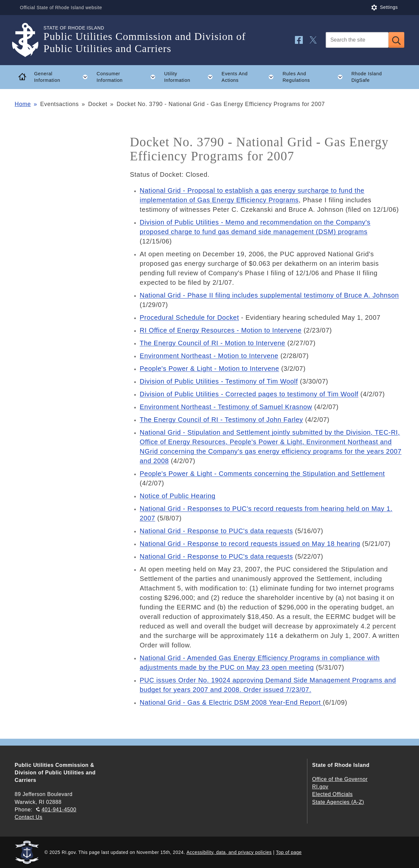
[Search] (357, 40)
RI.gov (320, 787)
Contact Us (29, 817)
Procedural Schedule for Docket (189, 317)
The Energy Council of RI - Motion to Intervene (213, 343)
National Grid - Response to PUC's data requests (216, 531)
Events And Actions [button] (250, 77)
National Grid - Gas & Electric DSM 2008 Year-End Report (231, 702)
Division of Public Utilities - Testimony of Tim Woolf (219, 381)
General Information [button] (63, 77)
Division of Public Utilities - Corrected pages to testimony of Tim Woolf (249, 394)
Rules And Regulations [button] (315, 77)
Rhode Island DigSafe (366, 77)
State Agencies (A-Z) (338, 802)
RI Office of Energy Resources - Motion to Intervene (221, 330)
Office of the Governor (340, 779)
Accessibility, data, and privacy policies (229, 852)
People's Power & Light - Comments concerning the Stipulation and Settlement (262, 474)
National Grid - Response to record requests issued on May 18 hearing (250, 544)
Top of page (289, 852)
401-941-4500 (59, 810)
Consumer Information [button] (128, 77)
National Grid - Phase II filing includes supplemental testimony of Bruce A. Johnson (269, 295)
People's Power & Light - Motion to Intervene (209, 369)
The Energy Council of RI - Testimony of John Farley (221, 420)
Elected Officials (333, 794)
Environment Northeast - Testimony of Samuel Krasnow (226, 407)
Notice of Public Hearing (178, 496)
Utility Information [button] (191, 77)
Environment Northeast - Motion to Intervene (209, 356)
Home (23, 104)
